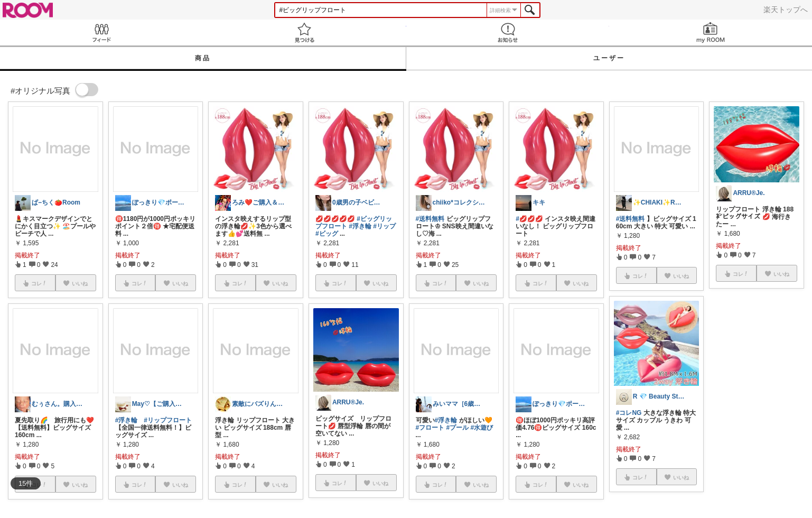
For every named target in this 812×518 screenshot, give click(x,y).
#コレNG (629, 413)
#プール (458, 428)
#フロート (430, 428)
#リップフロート (168, 420)
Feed (101, 33)
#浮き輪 (127, 420)
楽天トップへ (786, 10)
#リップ (384, 226)
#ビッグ (327, 234)
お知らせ (508, 33)
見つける (304, 33)
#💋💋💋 (529, 219)
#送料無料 (430, 219)
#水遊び (482, 428)
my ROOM (711, 33)
